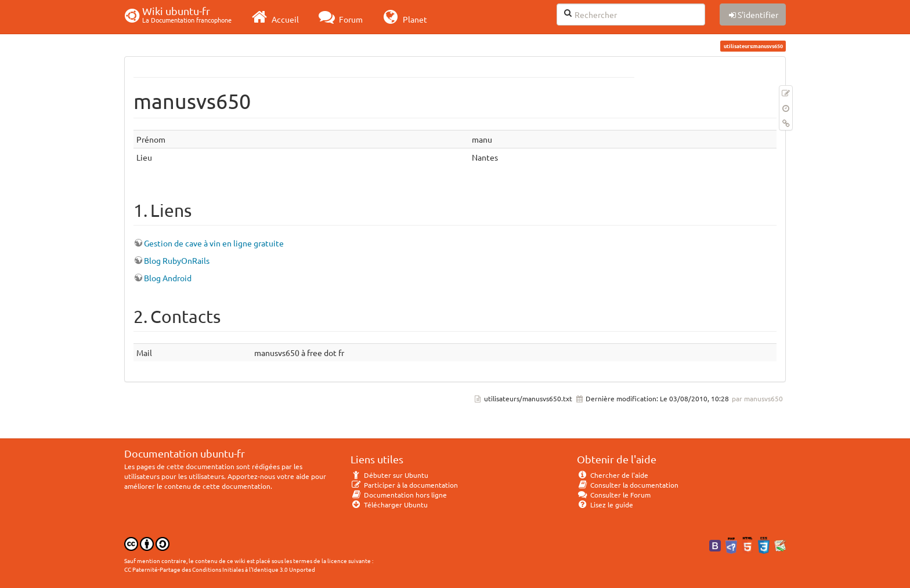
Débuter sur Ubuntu (389, 475)
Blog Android (168, 278)
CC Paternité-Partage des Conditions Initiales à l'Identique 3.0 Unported (220, 569)
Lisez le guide (605, 504)
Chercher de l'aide (613, 475)
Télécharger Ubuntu (389, 504)
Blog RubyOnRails (177, 260)
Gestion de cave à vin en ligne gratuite (214, 243)
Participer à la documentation (404, 485)
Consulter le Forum (614, 495)
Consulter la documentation (628, 485)
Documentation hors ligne (399, 495)
